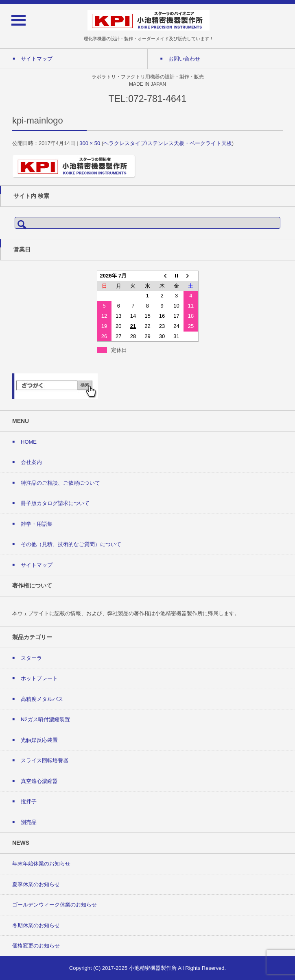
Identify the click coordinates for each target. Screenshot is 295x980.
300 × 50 (90, 143)
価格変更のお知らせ (36, 946)
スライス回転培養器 (45, 760)
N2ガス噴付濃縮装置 (45, 719)
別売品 (29, 822)
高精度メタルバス (42, 699)
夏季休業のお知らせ (36, 884)
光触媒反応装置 (39, 740)
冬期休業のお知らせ (36, 925)
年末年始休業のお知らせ (41, 864)
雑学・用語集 (37, 524)
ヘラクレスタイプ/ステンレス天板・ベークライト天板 (168, 143)
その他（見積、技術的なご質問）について (71, 544)
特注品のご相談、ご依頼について (60, 483)
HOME (29, 442)
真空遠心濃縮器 (39, 781)
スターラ (31, 658)
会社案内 (31, 462)
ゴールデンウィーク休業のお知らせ (55, 905)
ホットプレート (39, 678)
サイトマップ (37, 565)
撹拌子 (29, 801)
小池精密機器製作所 (153, 968)
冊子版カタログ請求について (55, 503)
